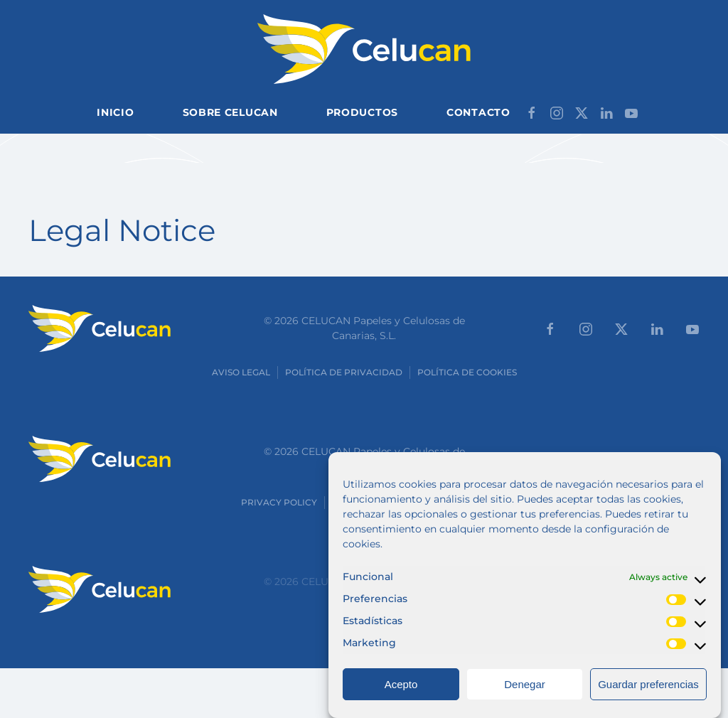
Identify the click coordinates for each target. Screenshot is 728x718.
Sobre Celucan (230, 112)
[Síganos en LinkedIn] (606, 112)
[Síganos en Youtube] (631, 112)
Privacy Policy (279, 502)
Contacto (478, 112)
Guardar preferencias (648, 694)
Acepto (401, 694)
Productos (362, 112)
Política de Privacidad (344, 372)
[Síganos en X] (582, 112)
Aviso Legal (241, 372)
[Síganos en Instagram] (557, 112)
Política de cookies (467, 372)
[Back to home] (364, 49)
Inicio (115, 112)
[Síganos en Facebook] (532, 112)
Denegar (525, 694)
